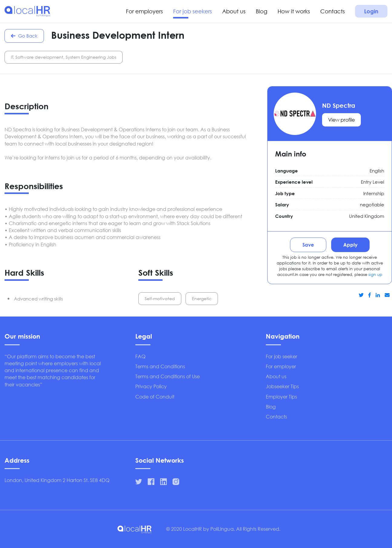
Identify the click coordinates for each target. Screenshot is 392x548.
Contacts (333, 11)
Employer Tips (281, 397)
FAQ (140, 356)
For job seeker (282, 356)
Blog (262, 11)
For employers (144, 11)
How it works (294, 11)
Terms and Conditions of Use (168, 376)
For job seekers (193, 11)
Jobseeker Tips (282, 386)
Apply (350, 245)
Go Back (24, 36)
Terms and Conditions (160, 366)
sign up (375, 275)
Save (308, 245)
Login (371, 11)
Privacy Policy (151, 386)
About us (234, 11)
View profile (341, 120)
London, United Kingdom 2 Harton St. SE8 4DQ (57, 480)
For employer (281, 366)
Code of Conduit (155, 397)
